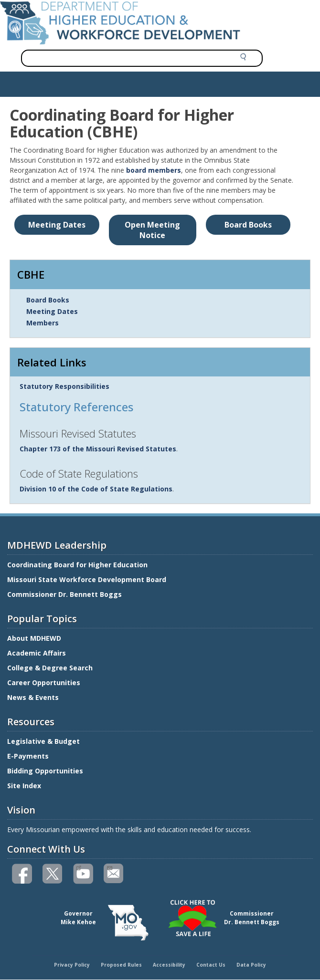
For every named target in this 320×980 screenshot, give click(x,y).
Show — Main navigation (45, 82)
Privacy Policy (72, 965)
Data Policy (251, 965)
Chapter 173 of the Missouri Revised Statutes (98, 449)
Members (43, 323)
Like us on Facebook (22, 874)
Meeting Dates (52, 311)
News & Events (33, 697)
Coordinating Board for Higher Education (78, 565)
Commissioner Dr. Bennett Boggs (64, 594)
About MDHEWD (34, 638)
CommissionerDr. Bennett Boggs (252, 918)
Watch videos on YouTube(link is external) (79, 867)
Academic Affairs (37, 653)
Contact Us (211, 965)
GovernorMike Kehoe (78, 918)
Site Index (25, 786)
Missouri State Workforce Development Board (87, 579)
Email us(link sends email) (109, 867)
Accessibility (169, 965)
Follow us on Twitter (53, 874)
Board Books (48, 300)
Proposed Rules (121, 965)
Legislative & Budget (44, 741)
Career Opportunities (44, 683)
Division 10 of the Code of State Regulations (96, 489)
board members (154, 170)
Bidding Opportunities (46, 771)
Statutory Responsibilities (64, 386)
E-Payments (28, 756)
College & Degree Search (51, 668)
